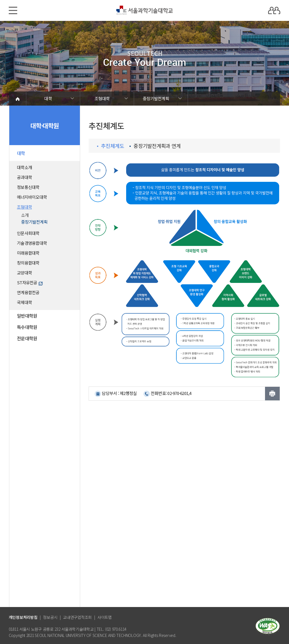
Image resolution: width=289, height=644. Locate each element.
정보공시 (50, 617)
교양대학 (24, 273)
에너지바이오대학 (32, 197)
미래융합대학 (28, 253)
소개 (25, 215)
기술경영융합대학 (32, 243)
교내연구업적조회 (77, 617)
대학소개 (24, 167)
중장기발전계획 (156, 98)
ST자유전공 (30, 282)
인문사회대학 (28, 233)
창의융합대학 (28, 263)
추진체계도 (110, 146)
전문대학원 (27, 338)
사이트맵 (105, 617)
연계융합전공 (28, 292)
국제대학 (24, 302)
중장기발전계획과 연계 (155, 146)
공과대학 (24, 177)
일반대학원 (27, 316)
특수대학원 (27, 327)
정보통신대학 (28, 187)
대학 (48, 98)
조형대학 (102, 98)
